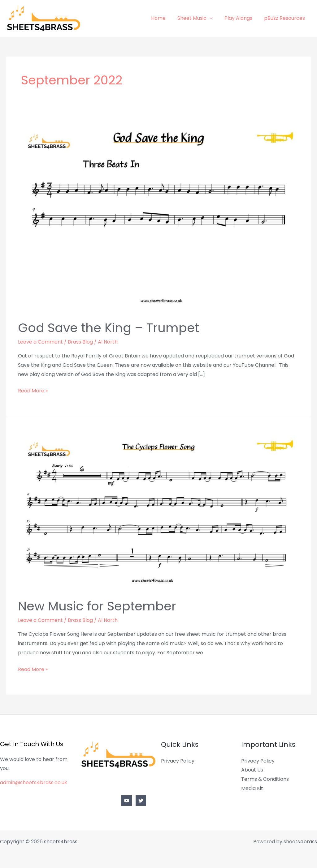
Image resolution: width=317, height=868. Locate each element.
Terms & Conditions (265, 779)
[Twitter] (141, 801)
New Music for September (97, 606)
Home (165, 18)
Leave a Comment (40, 342)
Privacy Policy (178, 761)
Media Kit (252, 788)
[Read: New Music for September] (158, 511)
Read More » (33, 390)
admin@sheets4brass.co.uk (34, 782)
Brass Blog (80, 342)
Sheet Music (197, 18)
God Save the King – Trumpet (109, 328)
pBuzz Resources (285, 18)
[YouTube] (127, 801)
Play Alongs (241, 18)
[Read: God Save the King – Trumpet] (158, 217)
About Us (252, 770)
